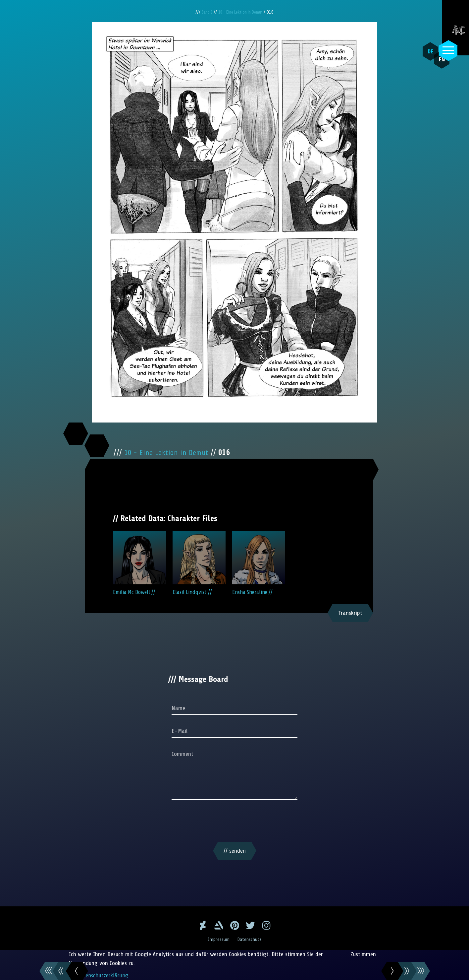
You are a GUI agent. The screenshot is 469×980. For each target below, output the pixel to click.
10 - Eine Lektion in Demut (242, 12)
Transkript (350, 613)
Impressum (218, 939)
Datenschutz (250, 939)
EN (434, 67)
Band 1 (205, 12)
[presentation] (234, 822)
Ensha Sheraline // (259, 563)
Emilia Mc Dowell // (139, 563)
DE (426, 51)
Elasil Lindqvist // (199, 563)
